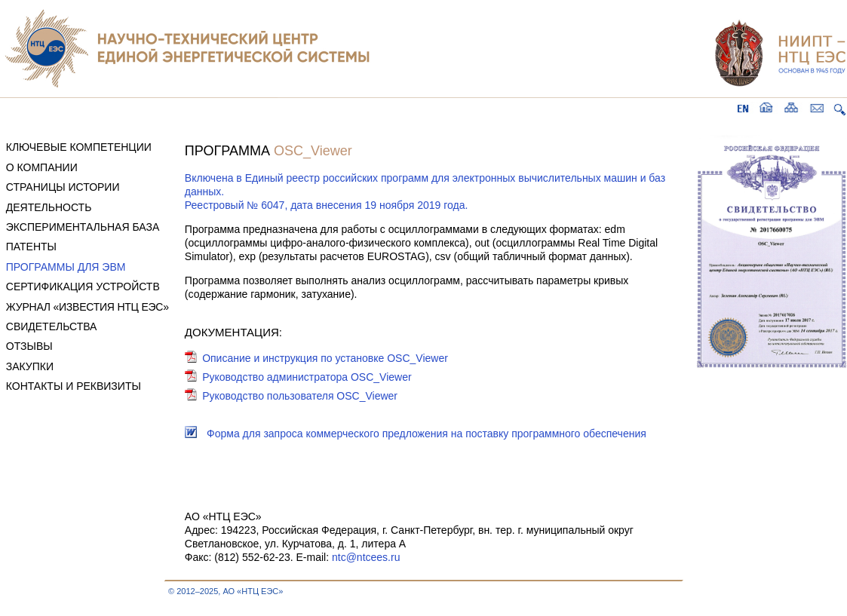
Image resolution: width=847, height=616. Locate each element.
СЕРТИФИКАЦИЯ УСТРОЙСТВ (83, 287)
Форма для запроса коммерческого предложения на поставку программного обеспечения (427, 434)
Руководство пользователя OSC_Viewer (300, 396)
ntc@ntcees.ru (366, 557)
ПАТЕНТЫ (31, 247)
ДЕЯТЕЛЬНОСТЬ (49, 207)
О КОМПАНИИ (42, 167)
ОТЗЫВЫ (29, 346)
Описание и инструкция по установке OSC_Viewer (325, 358)
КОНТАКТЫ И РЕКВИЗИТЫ (74, 386)
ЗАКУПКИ (30, 366)
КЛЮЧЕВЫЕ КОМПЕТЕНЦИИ (79, 147)
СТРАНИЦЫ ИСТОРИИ (63, 187)
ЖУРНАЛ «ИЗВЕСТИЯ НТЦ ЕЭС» (87, 307)
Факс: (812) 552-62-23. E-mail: (258, 557)
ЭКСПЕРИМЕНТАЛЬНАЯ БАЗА (83, 227)
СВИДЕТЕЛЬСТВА (52, 326)
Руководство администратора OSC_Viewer (307, 377)
